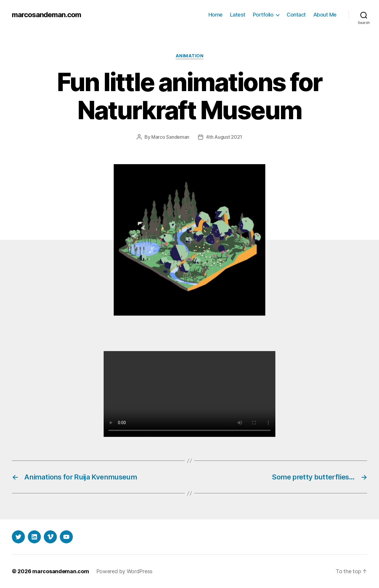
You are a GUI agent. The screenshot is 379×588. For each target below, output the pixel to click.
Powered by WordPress (125, 571)
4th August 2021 (224, 137)
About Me (325, 15)
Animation (190, 56)
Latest (238, 15)
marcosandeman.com (46, 15)
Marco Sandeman (170, 137)
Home (216, 15)
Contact (296, 15)
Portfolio (263, 15)
